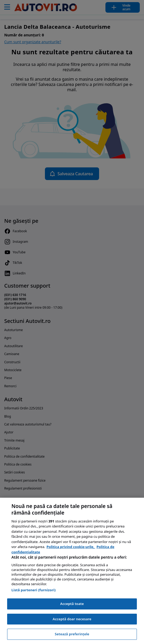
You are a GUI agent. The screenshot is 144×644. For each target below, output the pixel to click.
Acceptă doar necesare (72, 619)
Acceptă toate (72, 604)
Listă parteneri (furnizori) (33, 590)
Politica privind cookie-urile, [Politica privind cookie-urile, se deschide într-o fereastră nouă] (71, 547)
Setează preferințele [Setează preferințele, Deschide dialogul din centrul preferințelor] (72, 634)
